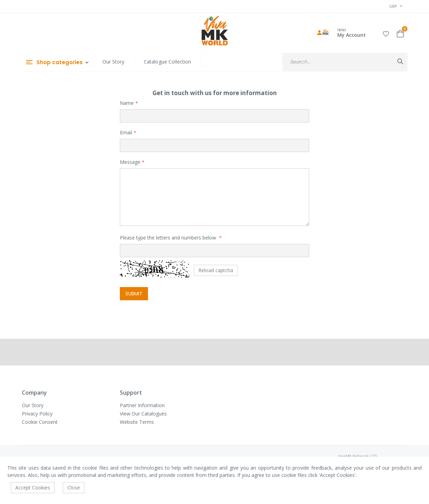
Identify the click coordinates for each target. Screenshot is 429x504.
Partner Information (142, 405)
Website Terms (137, 422)
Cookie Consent (40, 422)
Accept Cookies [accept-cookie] (33, 488)
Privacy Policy (37, 414)
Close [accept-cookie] (74, 488)
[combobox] (345, 62)
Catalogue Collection (168, 62)
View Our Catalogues (143, 414)
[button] (386, 33)
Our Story (113, 62)
